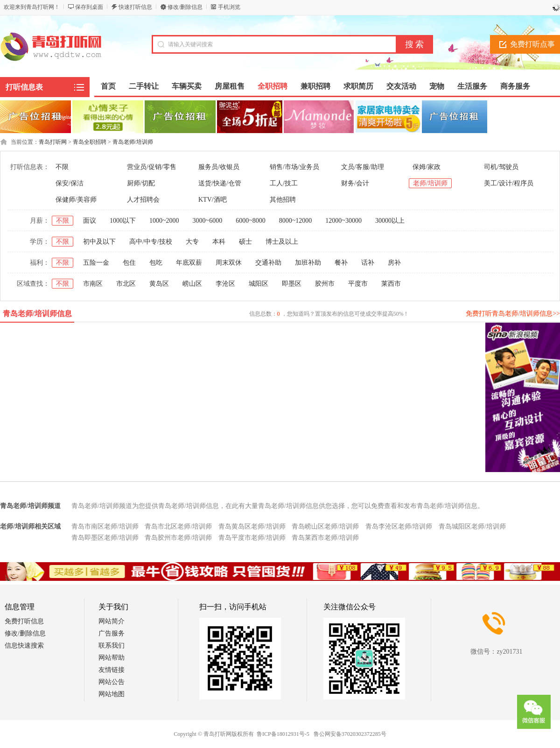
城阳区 (259, 284)
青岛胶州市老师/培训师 (178, 538)
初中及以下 (99, 242)
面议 (90, 221)
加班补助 (308, 263)
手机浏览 (229, 7)
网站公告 (112, 682)
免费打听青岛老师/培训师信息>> (513, 314)
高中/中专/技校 (151, 242)
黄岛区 (159, 284)
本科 (219, 242)
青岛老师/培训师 (133, 142)
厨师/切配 (141, 183)
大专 (192, 242)
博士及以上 (282, 242)
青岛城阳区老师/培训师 (472, 526)
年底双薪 (189, 263)
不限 (62, 167)
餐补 (341, 263)
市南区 (93, 284)
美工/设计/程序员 (509, 183)
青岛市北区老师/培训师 (178, 526)
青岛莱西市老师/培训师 (325, 538)
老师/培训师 (430, 183)
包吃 (156, 263)
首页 (108, 86)
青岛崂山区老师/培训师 (325, 526)
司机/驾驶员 (501, 167)
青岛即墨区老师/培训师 (105, 538)
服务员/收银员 (219, 167)
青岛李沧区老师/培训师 (399, 526)
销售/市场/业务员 (294, 167)
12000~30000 (343, 221)
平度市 (358, 284)
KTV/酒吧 (213, 200)
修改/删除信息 (185, 7)
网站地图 (112, 694)
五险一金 (96, 263)
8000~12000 (296, 221)
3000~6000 (208, 221)
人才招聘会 (143, 200)
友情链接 (112, 670)
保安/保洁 (70, 183)
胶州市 (325, 284)
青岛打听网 (53, 142)
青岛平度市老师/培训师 (252, 538)
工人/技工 (284, 183)
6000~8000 (251, 221)
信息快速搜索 (24, 646)
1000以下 (123, 221)
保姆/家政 (427, 167)
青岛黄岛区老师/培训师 (252, 526)
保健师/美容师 (76, 200)
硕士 (245, 242)
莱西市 (391, 284)
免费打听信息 (24, 621)
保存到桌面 (89, 7)
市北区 (126, 284)
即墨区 (292, 284)
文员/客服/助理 (363, 167)
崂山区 (192, 284)
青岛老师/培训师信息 (37, 314)
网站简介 (112, 621)
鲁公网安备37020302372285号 (350, 734)
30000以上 (390, 221)
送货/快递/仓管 (220, 183)
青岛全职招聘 (90, 142)
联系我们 (112, 646)
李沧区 (225, 284)
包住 (129, 263)
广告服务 (112, 633)
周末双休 (229, 263)
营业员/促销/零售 (152, 167)
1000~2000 (164, 221)
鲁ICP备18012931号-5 (283, 734)
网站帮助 (112, 658)
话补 (368, 263)
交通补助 (268, 263)
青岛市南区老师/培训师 (105, 526)
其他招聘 (283, 200)
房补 (394, 263)
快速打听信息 (135, 7)
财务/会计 (355, 183)
